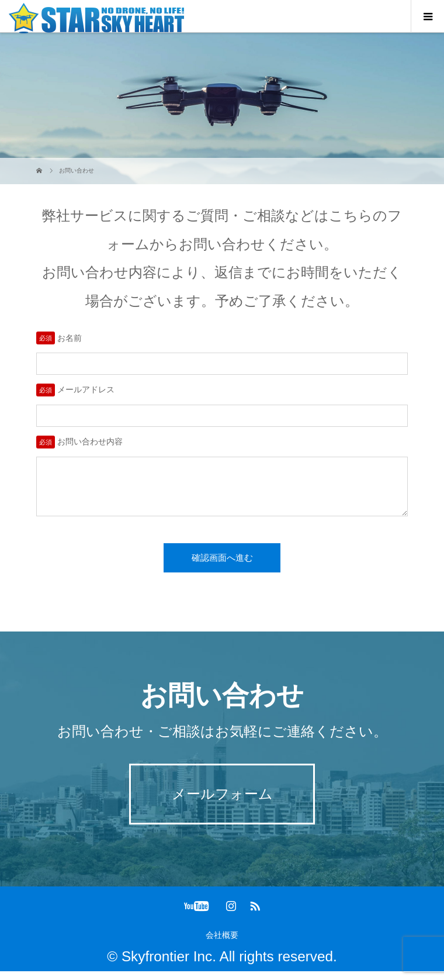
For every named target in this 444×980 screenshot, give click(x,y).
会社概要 (222, 944)
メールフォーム (222, 803)
